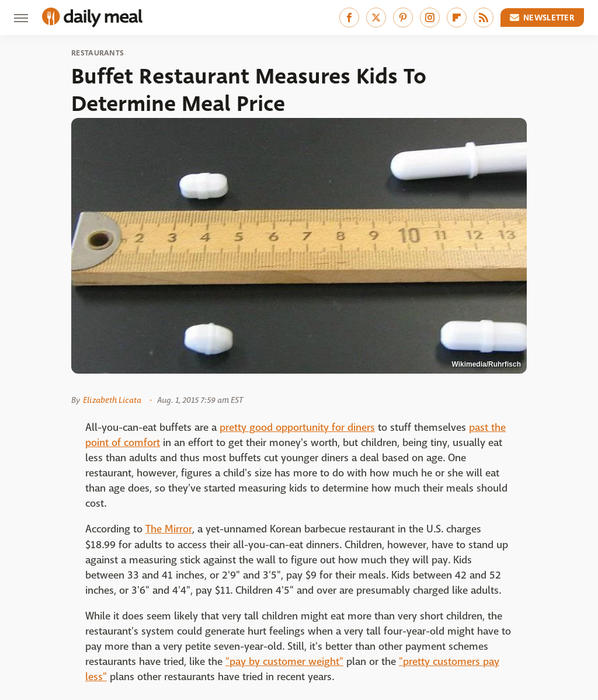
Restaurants (98, 53)
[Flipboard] (457, 18)
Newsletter (543, 18)
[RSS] (484, 18)
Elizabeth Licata (112, 400)
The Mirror (169, 529)
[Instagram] (430, 18)
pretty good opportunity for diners (297, 428)
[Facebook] (349, 18)
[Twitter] (376, 18)
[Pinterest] (403, 18)
